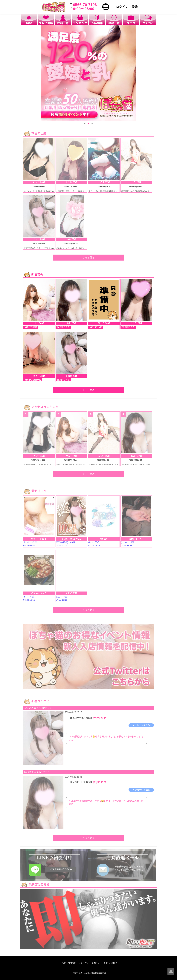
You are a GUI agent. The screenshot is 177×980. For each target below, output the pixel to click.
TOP (63, 963)
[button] (106, 7)
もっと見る (88, 258)
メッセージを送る (141, 725)
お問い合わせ (111, 963)
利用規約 (72, 963)
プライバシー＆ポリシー (90, 963)
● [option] (85, 124)
